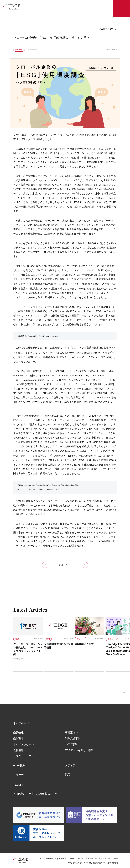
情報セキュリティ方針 (78, 863)
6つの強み (19, 765)
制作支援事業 (73, 739)
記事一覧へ (65, 565)
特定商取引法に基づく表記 (106, 859)
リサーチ (18, 775)
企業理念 (18, 739)
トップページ (21, 723)
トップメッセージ (24, 744)
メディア (70, 765)
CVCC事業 (71, 744)
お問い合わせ (112, 863)
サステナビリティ (24, 756)
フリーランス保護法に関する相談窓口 (52, 859)
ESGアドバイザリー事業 (79, 750)
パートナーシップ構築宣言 (82, 859)
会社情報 (18, 750)
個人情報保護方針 (97, 863)
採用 (68, 775)
